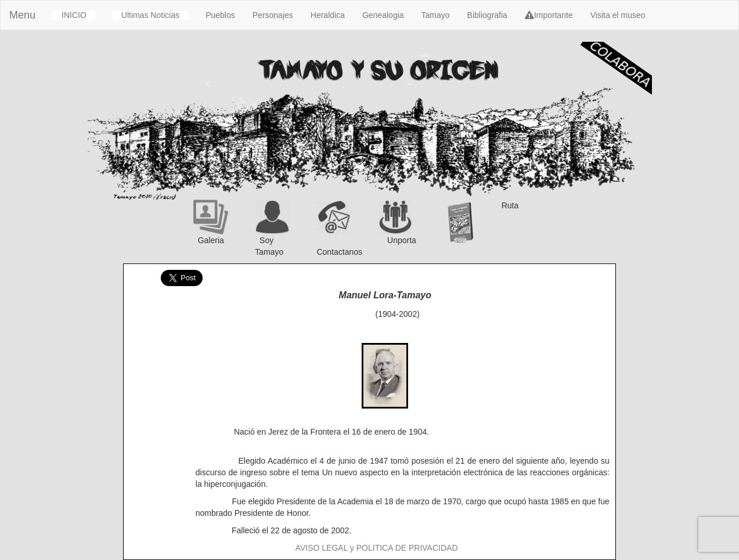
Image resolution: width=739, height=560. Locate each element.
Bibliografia (487, 15)
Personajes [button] (273, 15)
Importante (549, 15)
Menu (22, 15)
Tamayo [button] (436, 15)
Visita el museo (618, 15)
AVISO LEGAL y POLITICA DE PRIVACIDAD (377, 548)
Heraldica (328, 15)
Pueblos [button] (220, 15)
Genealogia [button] (383, 15)
